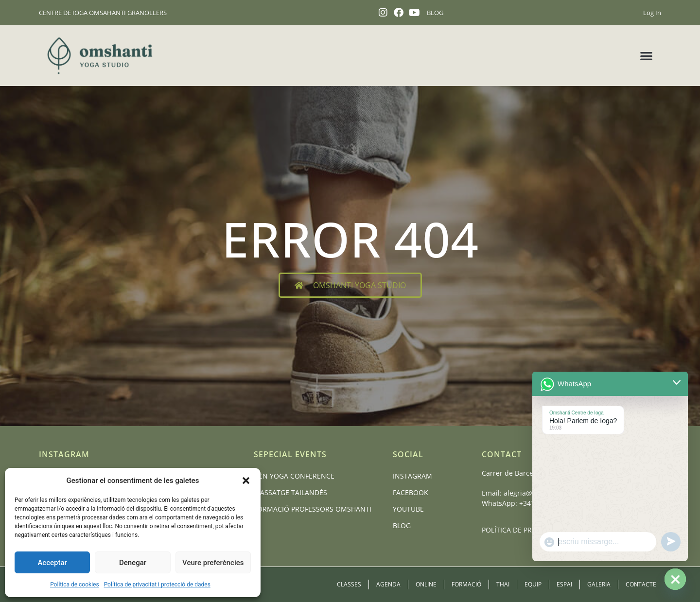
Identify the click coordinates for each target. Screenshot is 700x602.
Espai (564, 584)
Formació (466, 584)
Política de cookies (75, 585)
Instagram (412, 476)
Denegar (133, 563)
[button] (246, 481)
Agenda (388, 584)
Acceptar (52, 563)
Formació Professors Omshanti (313, 509)
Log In (652, 13)
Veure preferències (213, 563)
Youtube (408, 509)
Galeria (599, 584)
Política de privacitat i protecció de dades (157, 585)
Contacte (641, 584)
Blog (402, 525)
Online (426, 584)
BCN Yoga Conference (294, 476)
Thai (503, 584)
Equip (533, 584)
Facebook (411, 492)
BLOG (435, 13)
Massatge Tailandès (290, 492)
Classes (349, 584)
